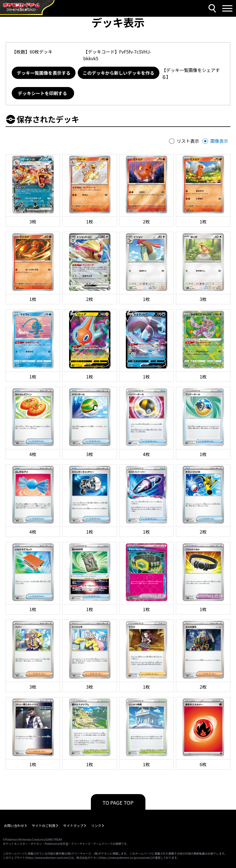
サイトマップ (73, 825)
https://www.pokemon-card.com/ (48, 858)
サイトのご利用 (44, 825)
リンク (96, 825)
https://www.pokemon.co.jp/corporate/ (126, 858)
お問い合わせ (14, 825)
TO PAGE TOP (118, 802)
